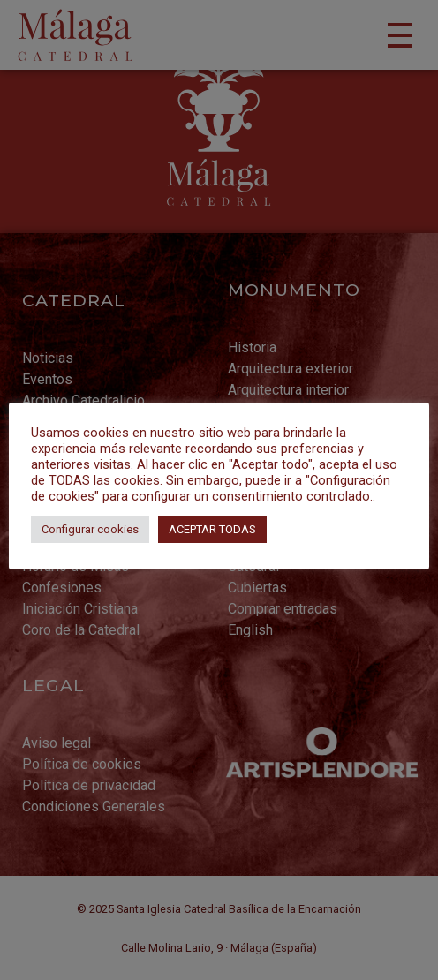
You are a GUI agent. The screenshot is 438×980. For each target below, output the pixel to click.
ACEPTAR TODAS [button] (212, 529)
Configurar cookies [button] (90, 529)
